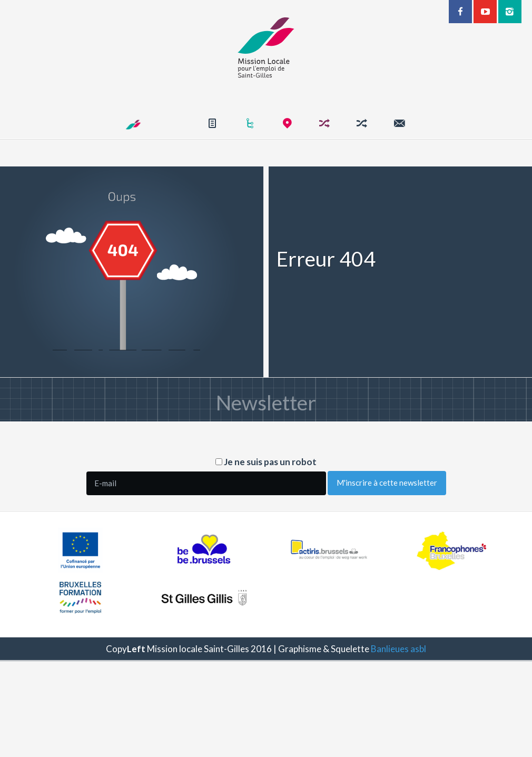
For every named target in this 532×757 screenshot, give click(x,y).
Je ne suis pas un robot (266, 462)
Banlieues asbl (398, 649)
